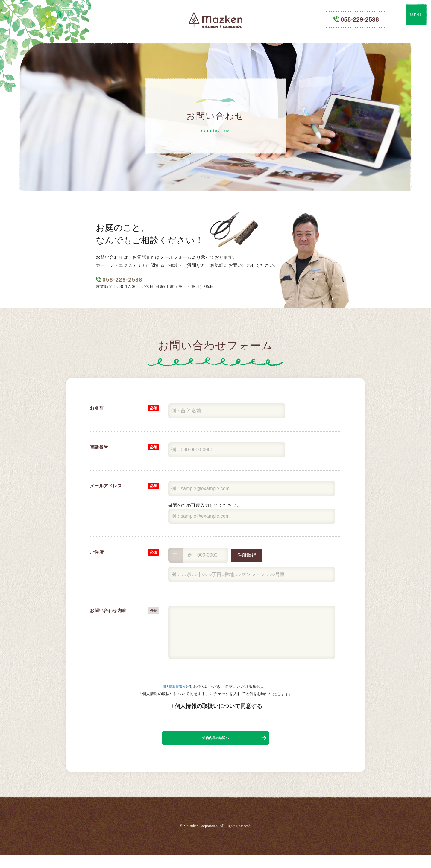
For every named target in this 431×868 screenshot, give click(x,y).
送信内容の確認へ (215, 747)
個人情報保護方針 (176, 693)
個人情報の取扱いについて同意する (218, 712)
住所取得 (247, 561)
